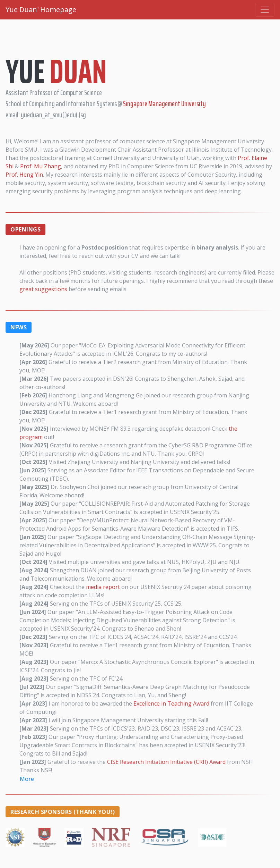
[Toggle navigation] (265, 10)
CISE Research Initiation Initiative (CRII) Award (166, 762)
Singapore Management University (164, 103)
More (27, 779)
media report (103, 587)
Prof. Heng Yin (24, 175)
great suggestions (43, 289)
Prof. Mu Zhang (41, 166)
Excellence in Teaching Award (171, 703)
